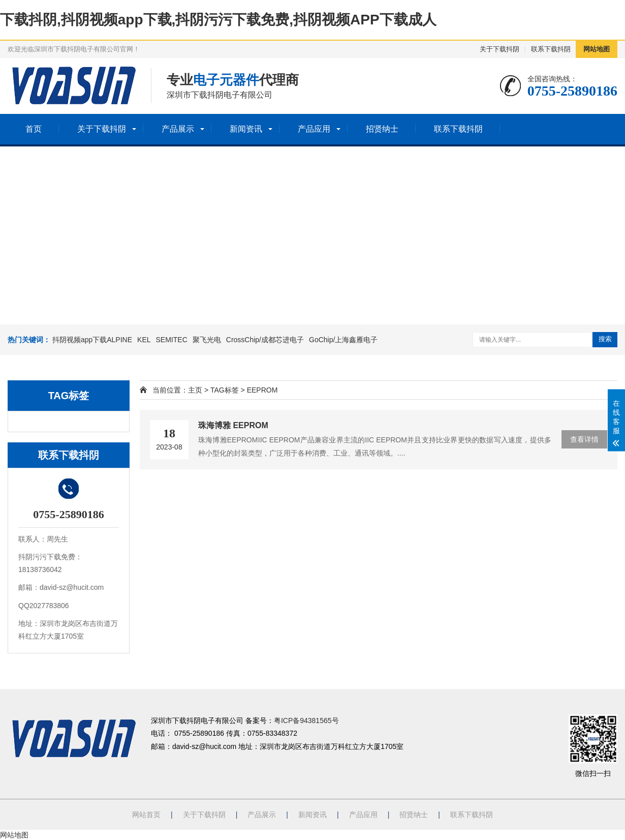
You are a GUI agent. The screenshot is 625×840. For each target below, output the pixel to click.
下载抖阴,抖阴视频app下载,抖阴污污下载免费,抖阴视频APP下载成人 (218, 20)
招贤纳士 (382, 129)
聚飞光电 (207, 340)
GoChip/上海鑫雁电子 (343, 340)
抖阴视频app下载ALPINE (92, 340)
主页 (195, 390)
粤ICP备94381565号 (306, 721)
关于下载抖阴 (499, 49)
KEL (144, 340)
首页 (34, 129)
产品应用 (314, 129)
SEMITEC (172, 340)
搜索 (605, 339)
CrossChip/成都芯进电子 (265, 340)
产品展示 (178, 129)
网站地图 (597, 49)
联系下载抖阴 (551, 49)
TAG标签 (225, 390)
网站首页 (146, 815)
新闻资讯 (246, 129)
